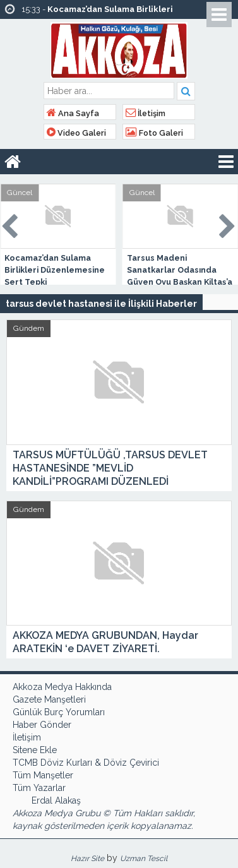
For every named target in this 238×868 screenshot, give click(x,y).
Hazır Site (87, 859)
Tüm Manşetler (43, 775)
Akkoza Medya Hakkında (62, 687)
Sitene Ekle (35, 750)
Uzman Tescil (144, 859)
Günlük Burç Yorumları (59, 712)
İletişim (146, 113)
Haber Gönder (42, 725)
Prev (10, 224)
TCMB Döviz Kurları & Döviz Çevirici (86, 763)
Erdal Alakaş (56, 800)
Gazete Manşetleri (49, 699)
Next (228, 224)
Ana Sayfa (73, 113)
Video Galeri (76, 133)
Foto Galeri (154, 133)
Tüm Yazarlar (39, 788)
